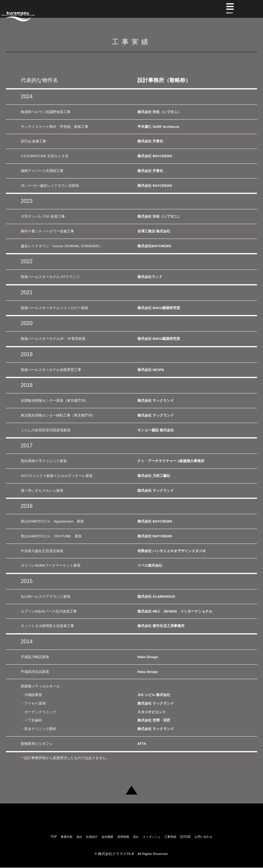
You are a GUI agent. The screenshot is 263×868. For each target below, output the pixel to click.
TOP (54, 836)
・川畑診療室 (31, 695)
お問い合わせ (203, 836)
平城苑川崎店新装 (35, 657)
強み (79, 836)
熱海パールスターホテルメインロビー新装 (54, 308)
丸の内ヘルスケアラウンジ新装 (46, 597)
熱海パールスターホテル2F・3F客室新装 (53, 339)
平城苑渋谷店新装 (35, 672)
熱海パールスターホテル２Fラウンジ (50, 277)
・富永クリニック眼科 (39, 729)
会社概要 (108, 836)
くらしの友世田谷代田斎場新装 (46, 430)
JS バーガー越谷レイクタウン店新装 (50, 186)
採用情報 (123, 836)
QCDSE (186, 836)
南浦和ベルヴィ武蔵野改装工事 (46, 112)
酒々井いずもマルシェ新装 (42, 491)
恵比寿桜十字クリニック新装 (44, 461)
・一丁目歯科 (31, 720)
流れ (136, 836)
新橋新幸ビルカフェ (37, 744)
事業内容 (67, 836)
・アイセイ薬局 (33, 703)
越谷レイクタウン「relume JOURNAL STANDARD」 (62, 246)
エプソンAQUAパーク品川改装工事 (49, 611)
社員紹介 (92, 836)
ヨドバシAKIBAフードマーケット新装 (51, 565)
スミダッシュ (152, 836)
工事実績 (170, 836)
